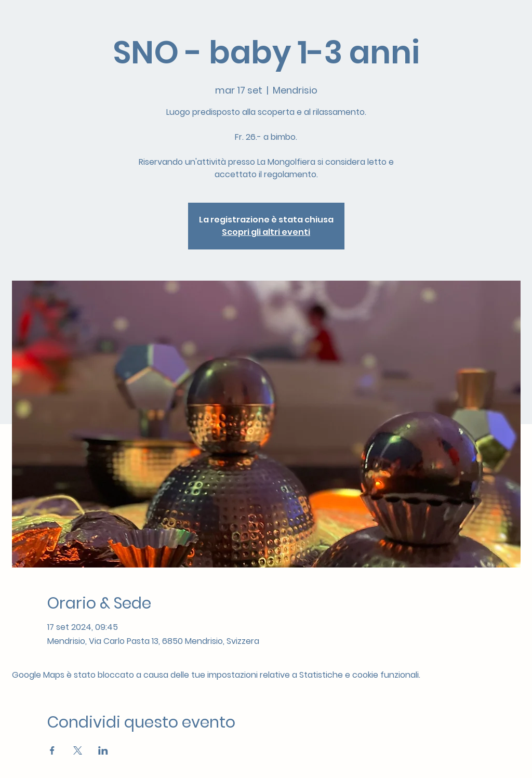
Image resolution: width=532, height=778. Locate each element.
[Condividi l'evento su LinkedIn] (103, 750)
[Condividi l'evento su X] (78, 750)
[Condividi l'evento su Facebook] (52, 750)
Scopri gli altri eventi (266, 232)
